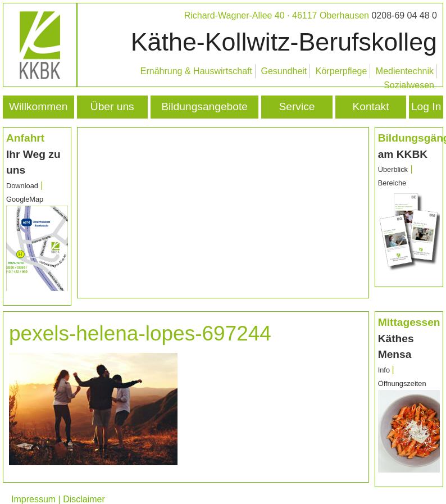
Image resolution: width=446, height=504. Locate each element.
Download (22, 186)
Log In (426, 106)
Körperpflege (342, 71)
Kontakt (370, 106)
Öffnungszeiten (402, 383)
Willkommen (38, 106)
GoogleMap (25, 199)
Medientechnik (405, 71)
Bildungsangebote (204, 106)
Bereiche (392, 183)
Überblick (393, 169)
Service (297, 106)
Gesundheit (284, 71)
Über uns (112, 106)
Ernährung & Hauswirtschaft (196, 71)
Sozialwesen (409, 85)
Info (385, 370)
